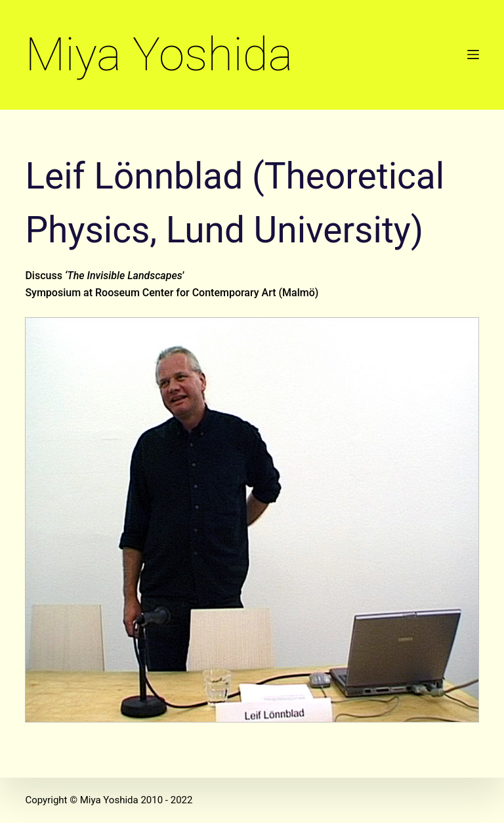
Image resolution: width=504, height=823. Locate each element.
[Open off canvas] (473, 55)
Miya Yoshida (159, 54)
